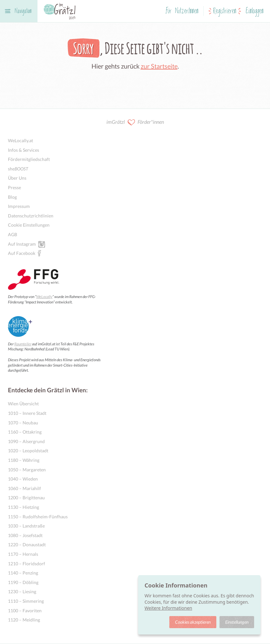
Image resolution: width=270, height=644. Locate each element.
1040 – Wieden (23, 479)
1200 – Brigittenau (26, 498)
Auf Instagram (22, 244)
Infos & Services (24, 150)
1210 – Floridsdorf (27, 564)
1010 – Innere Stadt (27, 413)
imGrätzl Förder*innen (135, 122)
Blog (12, 197)
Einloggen (255, 11)
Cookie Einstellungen (29, 225)
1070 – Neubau (23, 423)
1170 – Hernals (23, 554)
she (18, 169)
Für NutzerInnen (182, 11)
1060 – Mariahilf (24, 488)
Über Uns (17, 178)
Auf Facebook (22, 253)
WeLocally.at (20, 140)
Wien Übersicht (23, 404)
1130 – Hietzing (24, 507)
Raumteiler (23, 344)
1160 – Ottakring (25, 432)
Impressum (19, 206)
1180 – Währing (24, 460)
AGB (13, 234)
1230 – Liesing (22, 591)
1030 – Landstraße (26, 526)
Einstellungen (237, 622)
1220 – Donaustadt (27, 544)
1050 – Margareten (27, 470)
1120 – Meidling (24, 620)
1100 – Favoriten (25, 611)
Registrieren (225, 11)
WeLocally (44, 297)
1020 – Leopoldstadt (28, 451)
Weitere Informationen (168, 608)
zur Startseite (159, 66)
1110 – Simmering (26, 601)
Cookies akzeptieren (193, 622)
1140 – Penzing (23, 573)
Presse (14, 187)
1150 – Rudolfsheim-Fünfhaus (38, 517)
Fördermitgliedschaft (29, 159)
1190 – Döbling (23, 582)
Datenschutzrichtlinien (31, 216)
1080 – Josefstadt (25, 535)
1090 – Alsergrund (26, 441)
